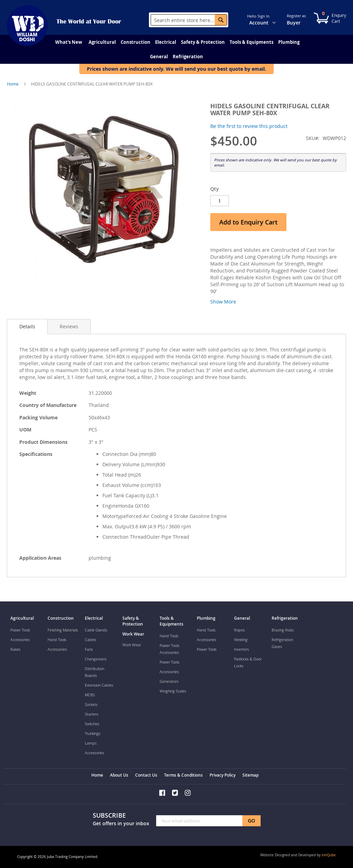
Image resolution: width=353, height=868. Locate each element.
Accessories (20, 640)
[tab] (27, 327)
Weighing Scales (173, 691)
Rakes (15, 649)
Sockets (91, 704)
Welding (241, 640)
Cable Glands (96, 630)
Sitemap (250, 775)
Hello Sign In (258, 16)
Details (27, 326)
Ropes (239, 630)
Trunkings (93, 733)
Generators (169, 681)
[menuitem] (69, 42)
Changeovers (96, 659)
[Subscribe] (251, 821)
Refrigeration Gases (282, 643)
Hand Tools (57, 640)
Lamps (91, 743)
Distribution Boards (94, 672)
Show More (223, 302)
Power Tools (20, 630)
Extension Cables (99, 685)
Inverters (241, 649)
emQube (329, 855)
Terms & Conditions (183, 775)
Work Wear (132, 645)
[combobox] (189, 20)
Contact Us (146, 775)
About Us (119, 775)
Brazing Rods (283, 630)
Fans (89, 649)
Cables (90, 640)
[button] (278, 19)
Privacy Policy (223, 775)
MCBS (90, 695)
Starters (92, 714)
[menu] (176, 49)
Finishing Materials (63, 630)
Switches (92, 724)
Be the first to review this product (249, 126)
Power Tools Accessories (169, 649)
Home (13, 84)
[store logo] (27, 26)
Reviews (69, 326)
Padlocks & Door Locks (248, 662)
